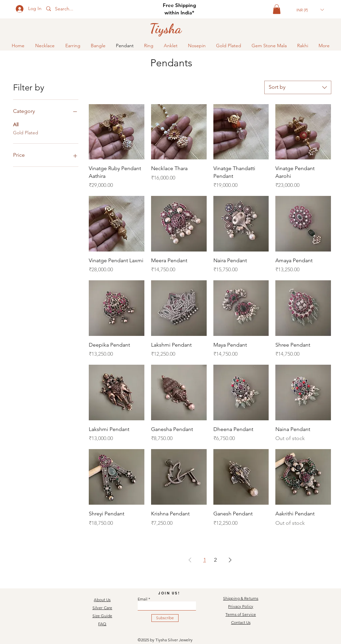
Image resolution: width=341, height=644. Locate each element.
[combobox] (298, 87)
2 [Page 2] (215, 560)
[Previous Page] (190, 560)
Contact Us (241, 622)
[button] (277, 9)
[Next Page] (230, 560)
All (16, 124)
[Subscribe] (165, 618)
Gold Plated (26, 132)
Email (143, 599)
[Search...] (75, 9)
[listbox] (310, 10)
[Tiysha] (166, 28)
